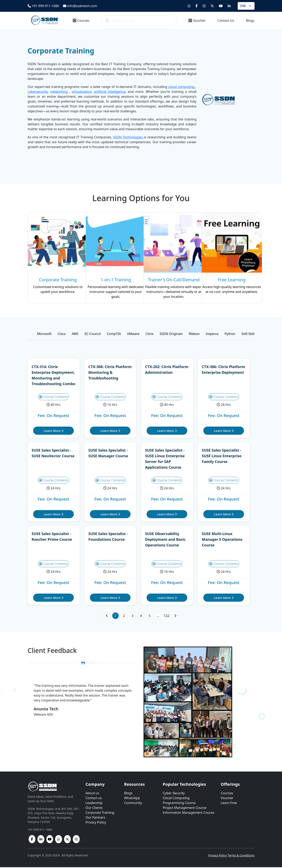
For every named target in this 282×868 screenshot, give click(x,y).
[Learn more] (54, 258)
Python (230, 335)
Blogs (250, 21)
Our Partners (95, 818)
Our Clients (94, 808)
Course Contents (53, 398)
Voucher (197, 21)
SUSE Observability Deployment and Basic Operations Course (165, 540)
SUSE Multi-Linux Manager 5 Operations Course (222, 540)
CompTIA (114, 335)
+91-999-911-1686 (43, 6)
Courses (81, 21)
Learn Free (229, 804)
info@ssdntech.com (80, 6)
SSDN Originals (171, 335)
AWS (75, 335)
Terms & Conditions (241, 856)
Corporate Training (100, 813)
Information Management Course (189, 813)
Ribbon (194, 335)
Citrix (150, 335)
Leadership (94, 804)
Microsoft (44, 335)
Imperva (212, 335)
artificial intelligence (110, 92)
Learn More (53, 431)
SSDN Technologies (128, 137)
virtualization (82, 92)
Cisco (62, 335)
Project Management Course (185, 808)
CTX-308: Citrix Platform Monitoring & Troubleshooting (110, 373)
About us (92, 794)
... (158, 617)
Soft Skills (249, 335)
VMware (133, 335)
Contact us (94, 799)
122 (167, 617)
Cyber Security (174, 794)
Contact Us (226, 21)
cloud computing (182, 87)
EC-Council (93, 335)
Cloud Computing (176, 799)
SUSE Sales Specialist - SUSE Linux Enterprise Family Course (222, 457)
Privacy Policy (96, 823)
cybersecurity (38, 92)
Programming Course (179, 804)
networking (59, 92)
